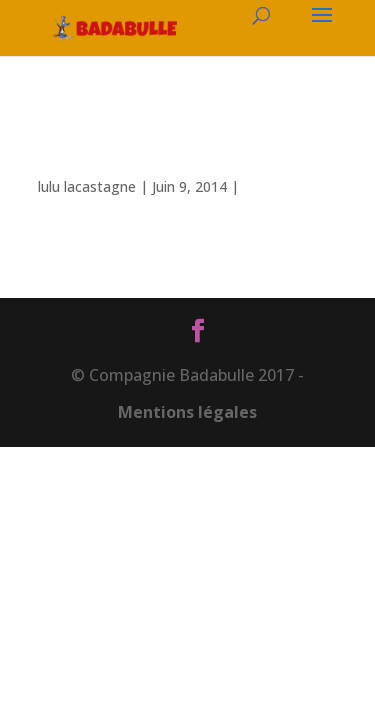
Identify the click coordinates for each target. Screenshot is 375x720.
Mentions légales (187, 412)
